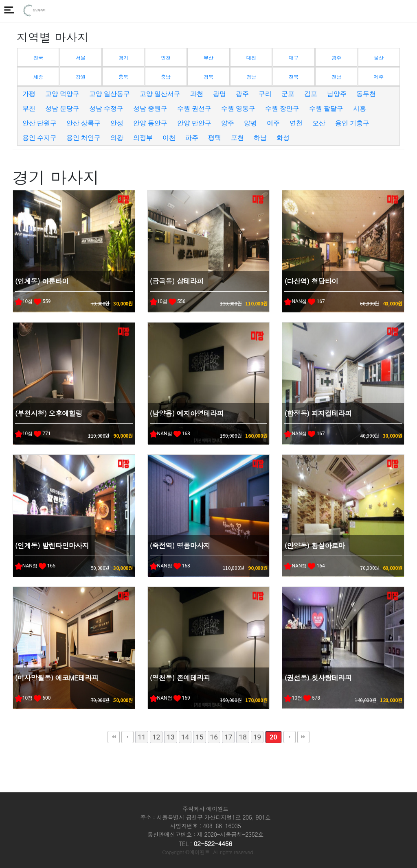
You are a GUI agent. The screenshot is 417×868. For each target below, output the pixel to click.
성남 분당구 (62, 108)
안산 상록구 (83, 123)
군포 (288, 94)
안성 (117, 123)
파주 (192, 138)
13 (170, 737)
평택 (215, 138)
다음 (290, 737)
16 (214, 737)
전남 (336, 77)
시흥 (360, 108)
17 (228, 737)
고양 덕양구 (62, 94)
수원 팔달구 (326, 108)
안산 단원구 (40, 123)
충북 (123, 77)
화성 (283, 138)
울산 (379, 58)
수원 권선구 (194, 108)
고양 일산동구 (110, 94)
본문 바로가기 (0, 0)
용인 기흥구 (352, 123)
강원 (81, 77)
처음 (114, 737)
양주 (228, 123)
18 (243, 737)
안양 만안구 (194, 123)
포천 (237, 138)
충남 (166, 77)
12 (156, 737)
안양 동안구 (150, 123)
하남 (260, 138)
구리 (265, 94)
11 (142, 737)
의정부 (143, 138)
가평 (29, 94)
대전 (251, 58)
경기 (123, 58)
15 (199, 737)
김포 (311, 94)
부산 (208, 58)
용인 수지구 (40, 138)
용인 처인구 (83, 138)
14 (185, 737)
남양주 (337, 94)
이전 (127, 737)
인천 (166, 58)
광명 (219, 94)
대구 (294, 58)
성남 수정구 (106, 108)
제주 (379, 77)
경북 (208, 77)
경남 (251, 77)
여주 (273, 123)
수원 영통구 (238, 108)
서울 (81, 58)
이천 (169, 138)
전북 (294, 77)
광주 (336, 58)
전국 (38, 58)
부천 (29, 108)
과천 (197, 94)
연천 (296, 123)
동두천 (366, 94)
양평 (250, 123)
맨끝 (303, 737)
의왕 (117, 138)
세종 (38, 77)
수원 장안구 (282, 108)
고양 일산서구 (160, 94)
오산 (319, 123)
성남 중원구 (150, 108)
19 (257, 737)
